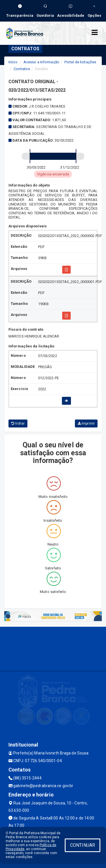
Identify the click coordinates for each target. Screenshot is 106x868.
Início (13, 62)
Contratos (22, 69)
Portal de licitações (80, 62)
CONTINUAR (83, 845)
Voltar (18, 423)
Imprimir (86, 423)
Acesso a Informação (41, 62)
